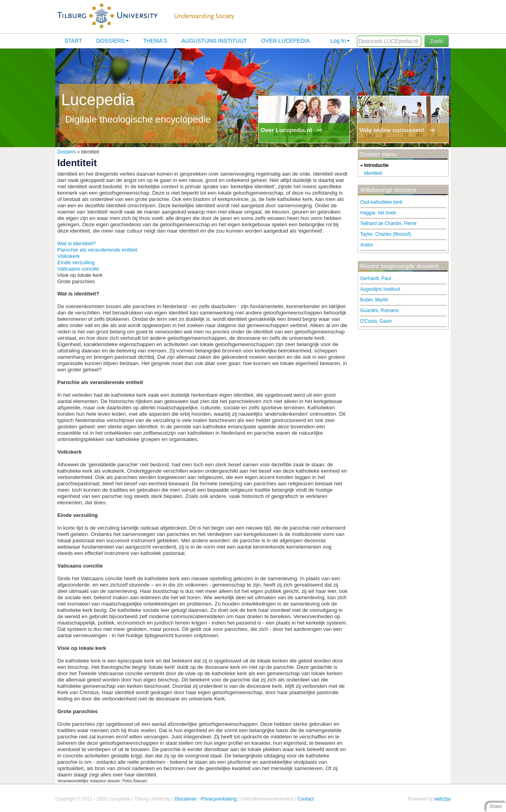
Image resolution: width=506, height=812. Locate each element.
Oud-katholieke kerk (381, 202)
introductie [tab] (373, 166)
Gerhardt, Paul (376, 278)
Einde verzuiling (76, 262)
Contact (305, 799)
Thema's (155, 41)
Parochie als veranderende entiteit (97, 250)
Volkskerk (69, 256)
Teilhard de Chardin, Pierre (388, 223)
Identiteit (373, 173)
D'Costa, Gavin (376, 321)
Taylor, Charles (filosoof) (386, 234)
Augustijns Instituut (214, 41)
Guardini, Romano (379, 310)
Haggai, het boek (378, 213)
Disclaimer (185, 799)
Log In (340, 41)
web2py (443, 799)
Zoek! (437, 41)
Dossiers (113, 41)
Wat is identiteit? (76, 243)
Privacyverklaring (218, 799)
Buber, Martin (374, 300)
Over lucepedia (286, 41)
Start (73, 41)
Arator (367, 245)
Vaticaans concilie (78, 269)
